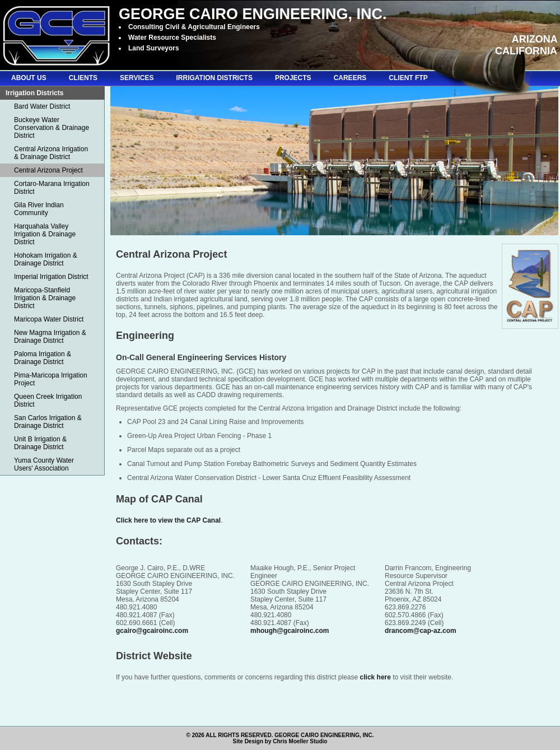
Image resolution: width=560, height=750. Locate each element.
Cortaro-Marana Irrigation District (52, 188)
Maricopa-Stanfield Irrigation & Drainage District (45, 298)
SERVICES (137, 78)
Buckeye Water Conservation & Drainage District (52, 128)
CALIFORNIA (526, 51)
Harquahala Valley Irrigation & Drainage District (45, 234)
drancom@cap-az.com (421, 631)
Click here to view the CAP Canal (168, 520)
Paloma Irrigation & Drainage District (43, 358)
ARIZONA (535, 39)
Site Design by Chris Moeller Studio (280, 741)
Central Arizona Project (48, 170)
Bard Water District (42, 106)
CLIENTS (83, 78)
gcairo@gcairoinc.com (152, 631)
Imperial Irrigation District (51, 277)
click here (375, 677)
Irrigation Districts (34, 93)
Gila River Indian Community (39, 209)
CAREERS (350, 78)
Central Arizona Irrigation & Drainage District (51, 153)
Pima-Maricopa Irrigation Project (51, 379)
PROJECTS (293, 78)
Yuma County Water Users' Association (44, 464)
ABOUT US (29, 78)
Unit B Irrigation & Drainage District (40, 443)
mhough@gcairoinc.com (290, 631)
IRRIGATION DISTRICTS (214, 78)
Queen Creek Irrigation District (48, 400)
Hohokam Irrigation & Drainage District (46, 259)
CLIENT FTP (408, 78)
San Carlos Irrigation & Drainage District (48, 422)
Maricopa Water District (49, 319)
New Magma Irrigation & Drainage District (50, 337)
